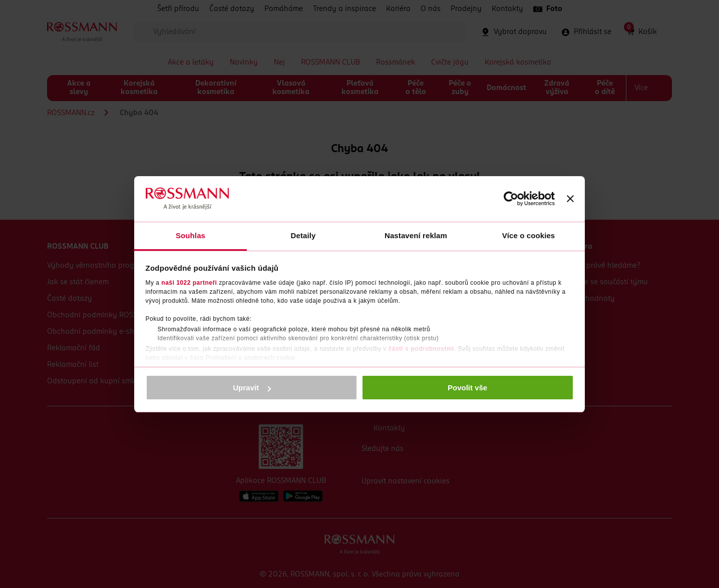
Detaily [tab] (303, 235)
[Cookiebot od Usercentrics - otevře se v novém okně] (511, 199)
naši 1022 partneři (189, 283)
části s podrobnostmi (421, 349)
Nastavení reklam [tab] (416, 235)
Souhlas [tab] (191, 235)
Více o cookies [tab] (529, 235)
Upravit (252, 388)
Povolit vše (467, 388)
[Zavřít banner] (570, 199)
